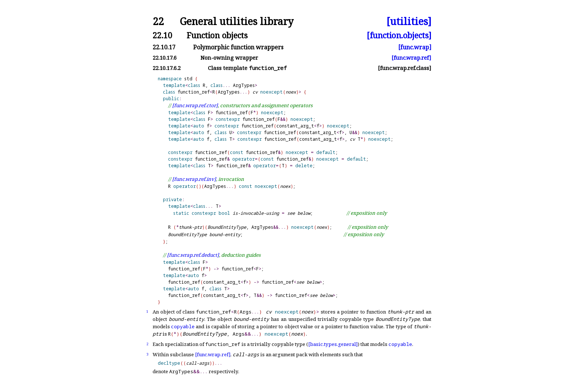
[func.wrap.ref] (411, 58)
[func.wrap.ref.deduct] (193, 255)
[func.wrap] (415, 47)
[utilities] (409, 22)
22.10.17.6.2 (167, 68)
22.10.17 (164, 47)
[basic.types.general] (333, 344)
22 (158, 22)
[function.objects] (399, 35)
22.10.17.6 (165, 58)
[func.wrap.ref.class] (405, 68)
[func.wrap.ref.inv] (194, 179)
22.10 (162, 35)
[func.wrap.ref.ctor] (195, 105)
